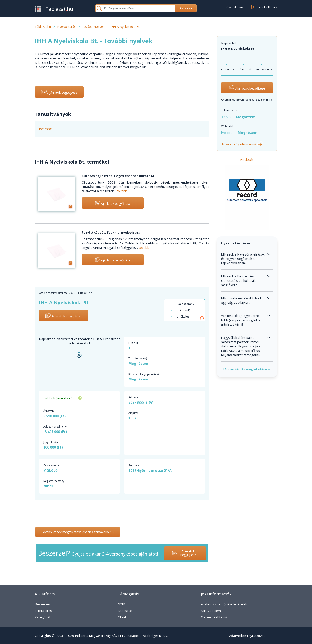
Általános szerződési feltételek (224, 604)
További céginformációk (242, 144)
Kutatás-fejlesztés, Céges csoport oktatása (118, 176)
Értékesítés (43, 611)
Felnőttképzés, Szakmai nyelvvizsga (111, 232)
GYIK (121, 604)
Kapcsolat (125, 611)
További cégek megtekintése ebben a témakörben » (78, 532)
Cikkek (122, 617)
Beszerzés (43, 604)
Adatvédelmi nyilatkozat (247, 636)
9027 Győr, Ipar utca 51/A (150, 470)
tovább (122, 191)
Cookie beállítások (214, 617)
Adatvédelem (211, 611)
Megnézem (246, 117)
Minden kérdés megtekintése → (247, 369)
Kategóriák (43, 617)
